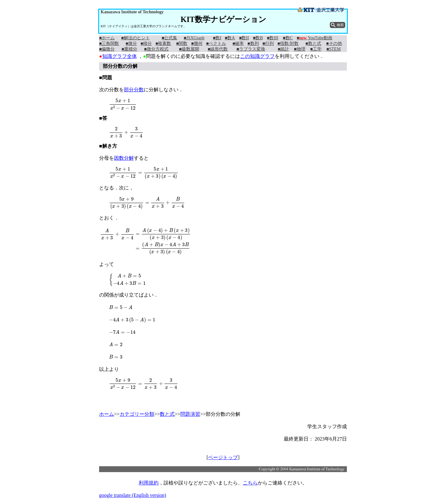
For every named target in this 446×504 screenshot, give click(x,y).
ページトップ (223, 457)
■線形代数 (218, 49)
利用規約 (149, 483)
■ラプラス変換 (251, 49)
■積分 (146, 43)
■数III (273, 38)
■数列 (253, 43)
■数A (230, 38)
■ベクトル (216, 43)
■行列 (268, 43)
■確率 (238, 43)
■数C (288, 38)
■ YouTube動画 (315, 38)
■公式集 (169, 38)
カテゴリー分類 (137, 414)
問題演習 (190, 414)
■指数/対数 (288, 43)
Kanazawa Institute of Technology (132, 12)
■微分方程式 (156, 49)
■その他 (334, 43)
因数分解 (124, 158)
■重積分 (129, 49)
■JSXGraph (194, 38)
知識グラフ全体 (120, 56)
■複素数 (163, 43)
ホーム (107, 414)
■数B (258, 38)
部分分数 (134, 90)
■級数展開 (189, 49)
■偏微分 (107, 49)
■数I (217, 38)
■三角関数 (109, 43)
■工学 (316, 49)
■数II (244, 38)
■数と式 (313, 43)
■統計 (283, 49)
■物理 (300, 49)
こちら (250, 483)
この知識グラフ (257, 56)
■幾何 (197, 43)
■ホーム (107, 38)
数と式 (167, 414)
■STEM (334, 49)
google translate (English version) (133, 495)
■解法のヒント (135, 38)
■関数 (182, 43)
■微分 (131, 43)
